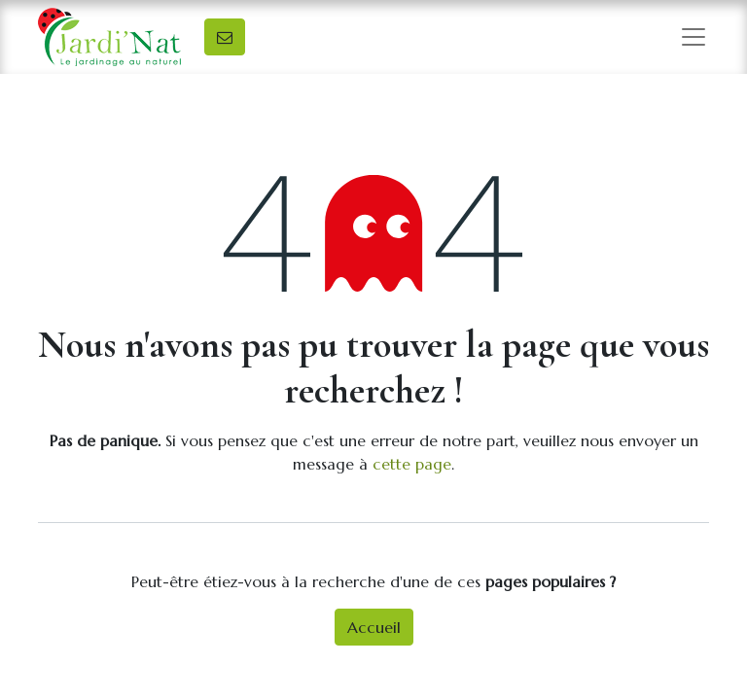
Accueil (374, 627)
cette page (412, 464)
